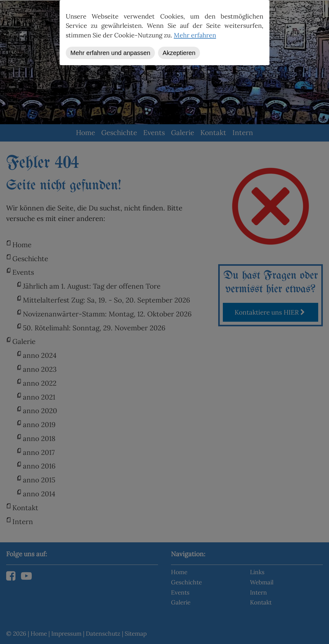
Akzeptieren (179, 53)
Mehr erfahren (195, 35)
